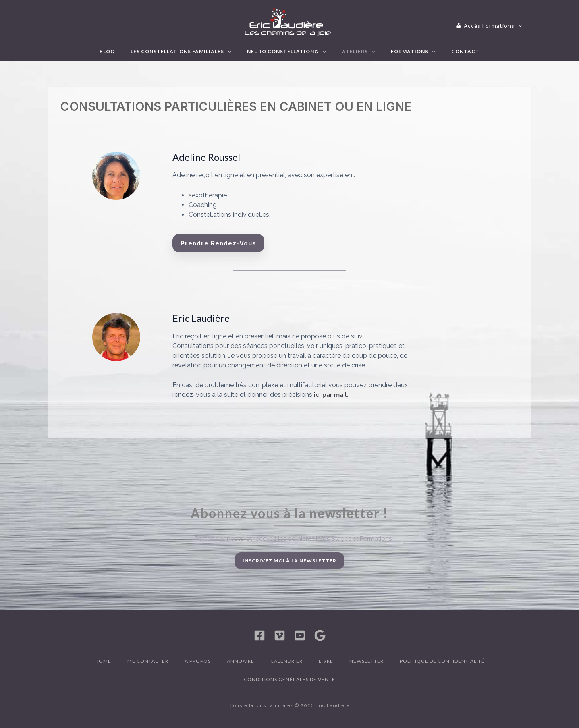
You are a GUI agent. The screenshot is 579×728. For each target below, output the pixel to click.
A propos (198, 661)
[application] (496, 26)
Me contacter (148, 661)
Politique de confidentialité (442, 661)
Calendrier (286, 661)
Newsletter (366, 661)
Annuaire (241, 661)
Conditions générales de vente (289, 679)
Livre (326, 661)
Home (103, 661)
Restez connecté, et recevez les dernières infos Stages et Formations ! (295, 539)
